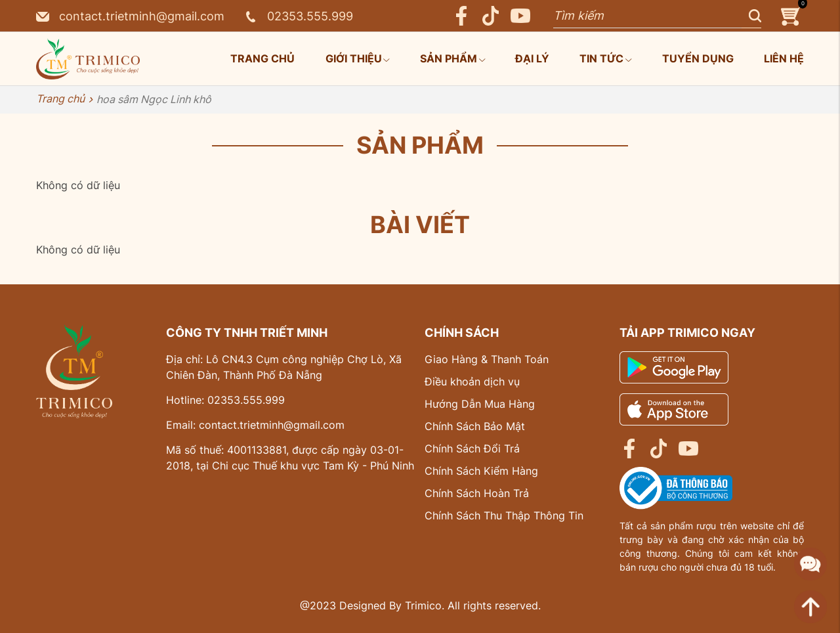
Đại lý (532, 58)
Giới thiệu (358, 58)
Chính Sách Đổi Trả (472, 448)
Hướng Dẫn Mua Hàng (480, 404)
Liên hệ (784, 58)
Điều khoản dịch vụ (472, 382)
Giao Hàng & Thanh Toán (487, 359)
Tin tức (605, 58)
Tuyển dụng (698, 58)
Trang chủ (262, 58)
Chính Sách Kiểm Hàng (481, 471)
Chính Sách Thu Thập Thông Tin (504, 515)
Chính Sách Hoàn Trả (477, 493)
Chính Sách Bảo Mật (475, 426)
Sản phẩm (452, 58)
